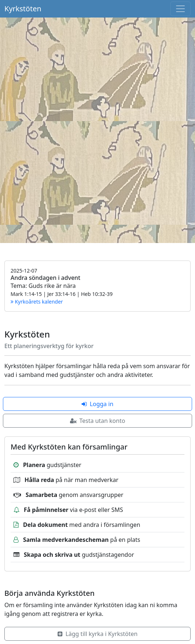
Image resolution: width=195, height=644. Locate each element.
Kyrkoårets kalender (37, 302)
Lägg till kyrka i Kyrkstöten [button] (98, 634)
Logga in (97, 404)
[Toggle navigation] (180, 9)
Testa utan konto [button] (98, 421)
